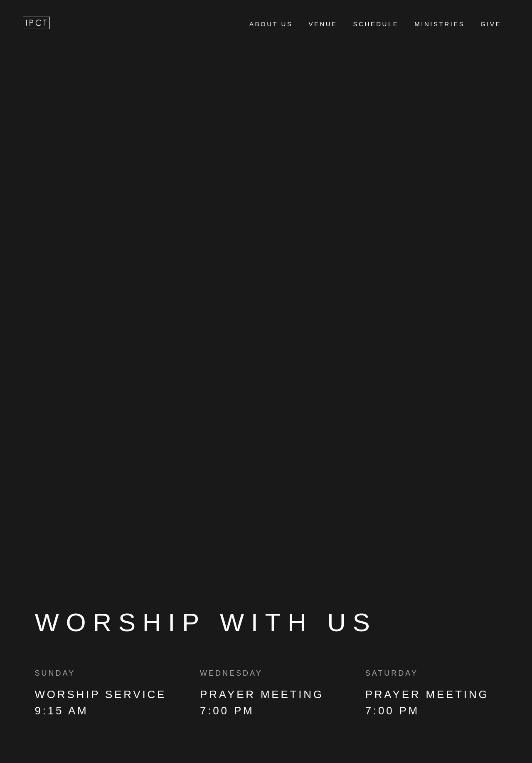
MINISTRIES (440, 24)
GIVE (491, 24)
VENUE (323, 24)
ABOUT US (271, 24)
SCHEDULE (376, 24)
